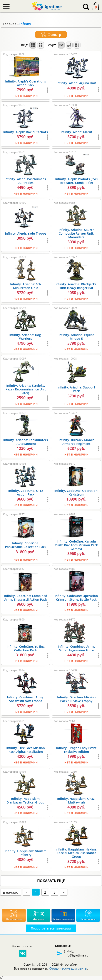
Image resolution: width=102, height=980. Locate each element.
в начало (11, 892)
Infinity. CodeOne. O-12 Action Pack (26, 493)
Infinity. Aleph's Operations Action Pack (26, 83)
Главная (10, 24)
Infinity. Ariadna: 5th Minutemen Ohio (26, 286)
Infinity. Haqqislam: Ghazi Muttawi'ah (76, 800)
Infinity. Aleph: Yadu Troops (26, 233)
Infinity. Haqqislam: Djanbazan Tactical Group (26, 800)
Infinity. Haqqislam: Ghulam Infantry (26, 853)
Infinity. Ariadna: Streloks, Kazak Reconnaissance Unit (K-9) (26, 389)
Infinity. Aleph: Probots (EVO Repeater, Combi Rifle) (76, 181)
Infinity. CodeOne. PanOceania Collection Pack (26, 545)
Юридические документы (68, 968)
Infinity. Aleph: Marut (76, 132)
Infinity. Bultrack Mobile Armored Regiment (76, 442)
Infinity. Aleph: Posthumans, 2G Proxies (26, 181)
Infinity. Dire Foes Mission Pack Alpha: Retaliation (26, 750)
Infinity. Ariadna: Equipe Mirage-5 (76, 337)
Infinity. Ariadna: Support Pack (76, 389)
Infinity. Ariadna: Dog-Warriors (26, 337)
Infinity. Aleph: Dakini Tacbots (26, 132)
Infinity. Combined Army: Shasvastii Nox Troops (26, 699)
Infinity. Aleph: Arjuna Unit (76, 83)
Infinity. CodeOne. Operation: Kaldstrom (76, 493)
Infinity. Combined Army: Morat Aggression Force (76, 648)
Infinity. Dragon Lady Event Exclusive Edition (76, 750)
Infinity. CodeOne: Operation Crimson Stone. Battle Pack (76, 598)
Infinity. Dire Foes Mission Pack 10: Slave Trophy (76, 699)
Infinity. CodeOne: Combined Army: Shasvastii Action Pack (26, 598)
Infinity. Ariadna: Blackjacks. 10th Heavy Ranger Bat (76, 286)
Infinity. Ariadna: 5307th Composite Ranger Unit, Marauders (76, 233)
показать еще (51, 881)
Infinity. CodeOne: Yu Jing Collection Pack (26, 648)
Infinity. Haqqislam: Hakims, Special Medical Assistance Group (76, 853)
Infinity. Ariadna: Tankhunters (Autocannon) (26, 442)
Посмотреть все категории (51, 928)
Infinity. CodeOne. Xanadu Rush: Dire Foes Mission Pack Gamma (76, 545)
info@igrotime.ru (76, 955)
